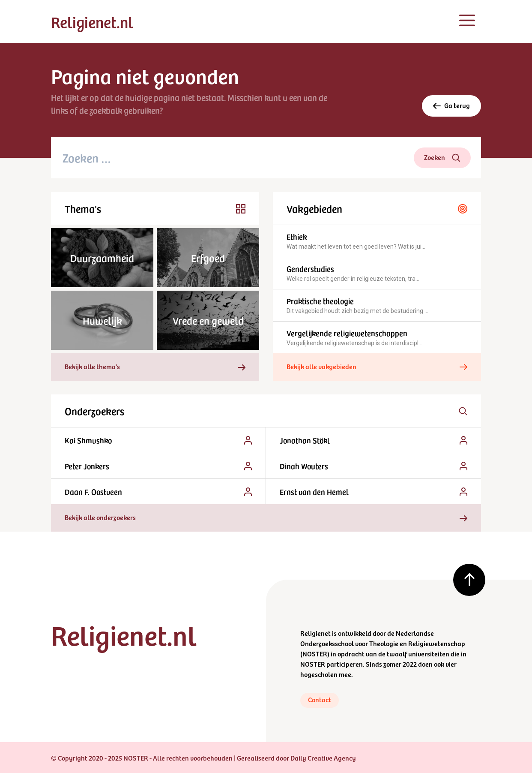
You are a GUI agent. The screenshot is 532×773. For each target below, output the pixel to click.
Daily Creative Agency (323, 758)
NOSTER (315, 653)
